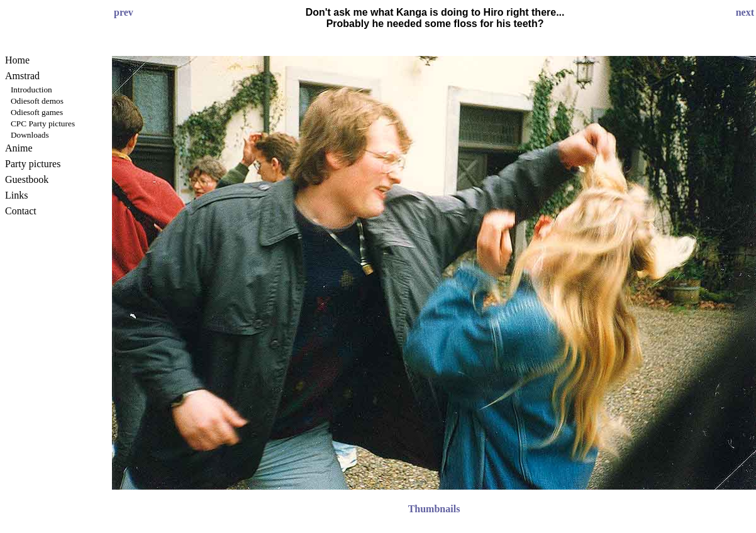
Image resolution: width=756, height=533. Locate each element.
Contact (21, 211)
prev (124, 12)
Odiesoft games (37, 112)
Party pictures (33, 164)
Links (16, 195)
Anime (19, 148)
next (745, 12)
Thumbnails (434, 509)
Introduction (31, 90)
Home (17, 60)
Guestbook (27, 179)
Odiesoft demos (37, 101)
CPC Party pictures (43, 124)
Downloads (30, 135)
